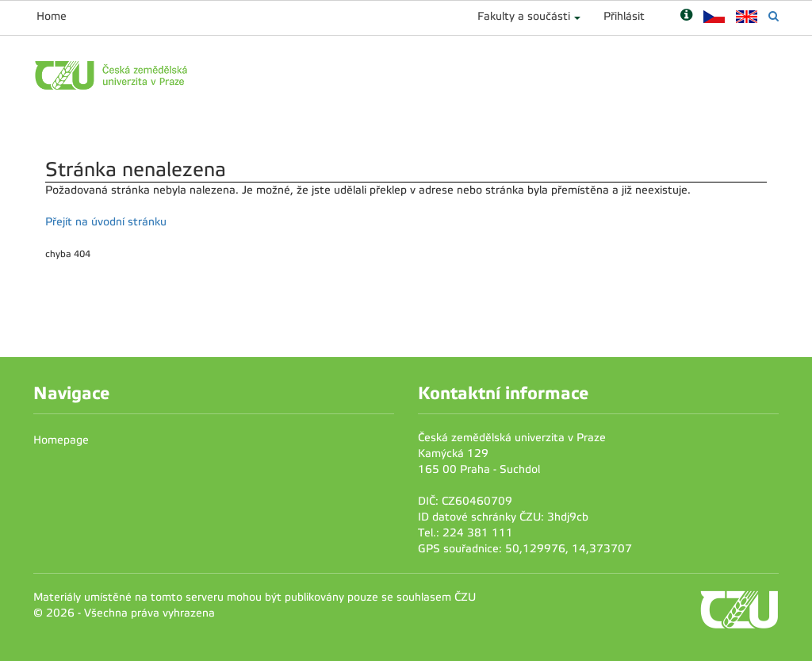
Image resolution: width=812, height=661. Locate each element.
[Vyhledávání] (774, 16)
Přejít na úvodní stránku (106, 222)
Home (52, 16)
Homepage (61, 440)
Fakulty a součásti (524, 16)
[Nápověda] (686, 16)
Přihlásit (624, 16)
